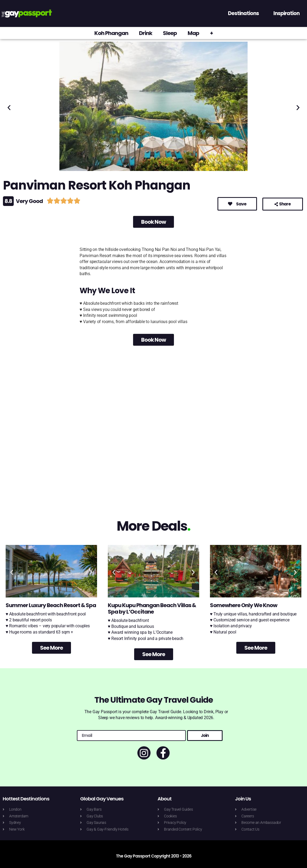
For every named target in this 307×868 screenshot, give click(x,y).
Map (193, 33)
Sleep (170, 33)
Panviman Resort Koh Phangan (97, 185)
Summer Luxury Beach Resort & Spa (51, 605)
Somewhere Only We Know (244, 605)
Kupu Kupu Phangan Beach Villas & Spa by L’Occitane (152, 608)
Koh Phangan (111, 33)
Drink (146, 33)
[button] (9, 107)
